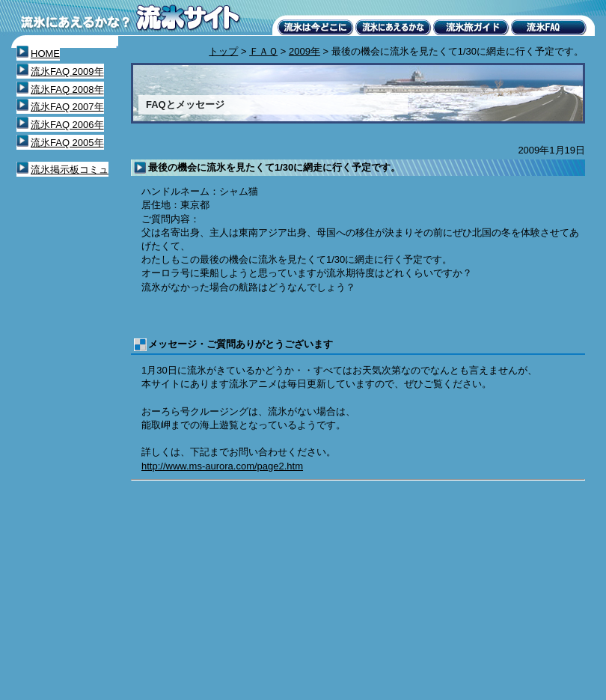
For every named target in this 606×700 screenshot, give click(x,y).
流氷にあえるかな (394, 27)
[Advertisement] (266, 591)
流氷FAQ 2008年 (67, 89)
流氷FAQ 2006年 (67, 125)
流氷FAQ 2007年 (67, 107)
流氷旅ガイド (471, 27)
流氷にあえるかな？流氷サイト (131, 18)
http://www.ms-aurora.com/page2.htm (222, 466)
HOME (45, 54)
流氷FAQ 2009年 (67, 71)
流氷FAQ (549, 27)
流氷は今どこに (316, 27)
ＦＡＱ (263, 51)
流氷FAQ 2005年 (67, 143)
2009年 (304, 51)
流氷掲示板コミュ (70, 170)
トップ (223, 51)
